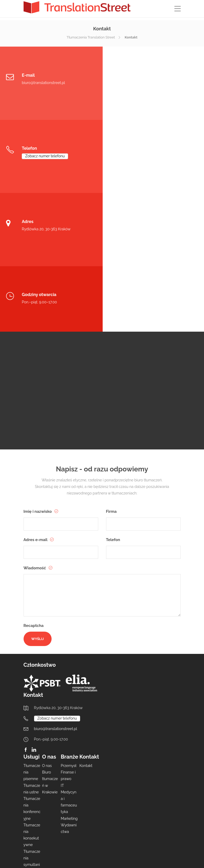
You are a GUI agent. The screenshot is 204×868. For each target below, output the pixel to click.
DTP (27, 812)
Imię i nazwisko (38, 373)
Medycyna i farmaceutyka (69, 664)
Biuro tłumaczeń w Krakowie (50, 644)
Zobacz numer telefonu (147, 83)
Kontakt (86, 627)
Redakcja (31, 739)
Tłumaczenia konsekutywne (32, 697)
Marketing (69, 680)
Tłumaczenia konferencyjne (32, 670)
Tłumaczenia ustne (32, 650)
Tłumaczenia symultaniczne (32, 723)
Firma (111, 373)
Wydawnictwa (69, 690)
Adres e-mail (36, 401)
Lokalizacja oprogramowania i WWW (32, 759)
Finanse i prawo (68, 637)
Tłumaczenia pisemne (32, 634)
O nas (47, 627)
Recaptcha (34, 487)
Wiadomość (35, 430)
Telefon (113, 401)
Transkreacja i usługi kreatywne (32, 792)
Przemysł (69, 627)
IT (62, 647)
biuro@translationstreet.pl (43, 83)
